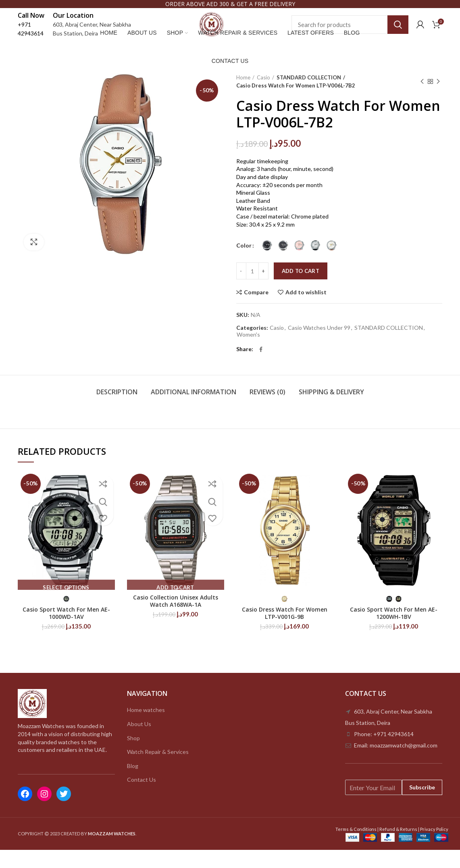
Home (243, 96)
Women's (248, 353)
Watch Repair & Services (158, 770)
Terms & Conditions (356, 847)
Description (117, 410)
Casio (263, 96)
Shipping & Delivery (331, 410)
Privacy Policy (434, 847)
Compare (256, 310)
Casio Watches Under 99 (319, 346)
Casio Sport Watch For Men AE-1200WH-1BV (394, 631)
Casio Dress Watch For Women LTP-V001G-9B (285, 631)
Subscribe (422, 806)
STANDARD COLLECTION (308, 96)
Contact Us (142, 798)
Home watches (146, 728)
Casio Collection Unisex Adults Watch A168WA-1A (176, 619)
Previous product (422, 100)
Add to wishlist (306, 310)
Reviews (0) (267, 410)
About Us (139, 742)
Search (398, 32)
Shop (133, 756)
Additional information (194, 410)
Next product (438, 100)
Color (244, 263)
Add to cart (301, 289)
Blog (133, 784)
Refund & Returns (398, 847)
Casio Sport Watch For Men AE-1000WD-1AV (66, 631)
